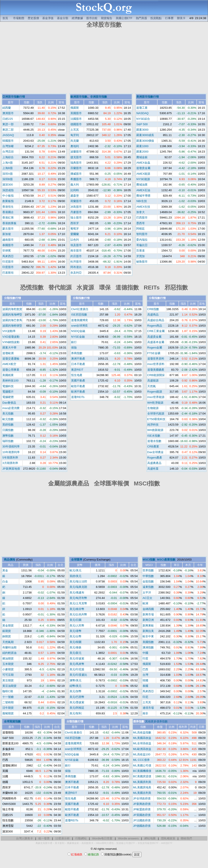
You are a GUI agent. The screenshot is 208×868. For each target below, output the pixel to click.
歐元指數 (8, 419)
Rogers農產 (155, 458)
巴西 (145, 669)
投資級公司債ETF (126, 843)
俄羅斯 (75, 108)
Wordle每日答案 (102, 838)
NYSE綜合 (143, 119)
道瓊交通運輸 (11, 359)
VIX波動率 (9, 331)
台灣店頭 (8, 152)
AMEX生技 (143, 207)
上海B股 (8, 168)
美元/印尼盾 (77, 669)
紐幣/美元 (76, 686)
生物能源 (153, 408)
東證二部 (8, 130)
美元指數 (8, 413)
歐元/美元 (76, 570)
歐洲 (145, 603)
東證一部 (8, 124)
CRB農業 (153, 446)
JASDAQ (8, 135)
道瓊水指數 (154, 441)
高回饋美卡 (87, 843)
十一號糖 (8, 697)
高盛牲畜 (153, 469)
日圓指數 (8, 430)
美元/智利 (76, 713)
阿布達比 (76, 267)
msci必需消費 (11, 408)
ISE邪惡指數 (79, 315)
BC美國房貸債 (142, 776)
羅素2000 (142, 152)
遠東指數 (148, 587)
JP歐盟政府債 (142, 809)
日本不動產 (78, 364)
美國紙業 (8, 375)
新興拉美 (148, 631)
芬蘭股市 (76, 168)
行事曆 (169, 18)
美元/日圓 (76, 620)
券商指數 (77, 353)
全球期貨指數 (12, 721)
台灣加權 (8, 146)
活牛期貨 (8, 708)
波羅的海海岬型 (12, 315)
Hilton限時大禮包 (105, 843)
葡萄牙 (75, 229)
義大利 (75, 185)
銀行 (74, 342)
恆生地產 (77, 375)
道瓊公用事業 (11, 370)
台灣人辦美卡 (24, 838)
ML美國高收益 (142, 738)
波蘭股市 (76, 152)
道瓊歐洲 (8, 353)
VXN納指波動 (11, 342)
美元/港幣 (76, 631)
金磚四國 (148, 609)
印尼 (145, 697)
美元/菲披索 (77, 658)
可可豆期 (8, 675)
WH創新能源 (155, 430)
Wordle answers (128, 838)
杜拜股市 (76, 262)
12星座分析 (63, 838)
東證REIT (77, 370)
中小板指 (8, 196)
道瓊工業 (142, 108)
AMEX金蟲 (143, 163)
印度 (145, 658)
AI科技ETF (167, 843)
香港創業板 (9, 223)
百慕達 (141, 251)
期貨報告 (107, 18)
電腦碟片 (8, 392)
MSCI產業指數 (166, 560)
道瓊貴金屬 (143, 168)
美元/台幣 (76, 636)
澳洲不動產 (78, 359)
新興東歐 (148, 626)
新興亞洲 (148, 620)
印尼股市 (8, 262)
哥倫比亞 (142, 245)
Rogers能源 (155, 392)
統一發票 (44, 838)
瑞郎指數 (8, 441)
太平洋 (147, 593)
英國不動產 (78, 381)
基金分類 (63, 18)
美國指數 (148, 642)
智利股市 (142, 234)
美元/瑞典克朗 (78, 587)
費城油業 (142, 185)
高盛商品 (153, 315)
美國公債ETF (124, 18)
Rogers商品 (155, 326)
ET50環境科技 (156, 419)
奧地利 (75, 146)
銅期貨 (7, 636)
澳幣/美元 (76, 680)
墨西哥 (141, 223)
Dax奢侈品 (9, 403)
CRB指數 (153, 309)
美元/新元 (76, 653)
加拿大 (141, 212)
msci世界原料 (156, 364)
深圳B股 (8, 179)
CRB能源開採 (156, 375)
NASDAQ (142, 113)
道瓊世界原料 (156, 359)
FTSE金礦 (154, 353)
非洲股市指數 (99, 97)
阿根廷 (141, 229)
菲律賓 (7, 251)
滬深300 (8, 185)
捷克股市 (76, 157)
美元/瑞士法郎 (78, 581)
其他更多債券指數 (156, 721)
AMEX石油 (143, 190)
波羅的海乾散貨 (12, 309)
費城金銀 (142, 157)
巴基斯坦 (8, 273)
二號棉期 (8, 702)
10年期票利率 (11, 452)
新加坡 (7, 234)
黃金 (5, 570)
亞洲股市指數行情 (14, 97)
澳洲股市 (8, 113)
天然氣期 (8, 642)
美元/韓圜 (76, 642)
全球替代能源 (156, 413)
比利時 (75, 190)
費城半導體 (143, 196)
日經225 (8, 119)
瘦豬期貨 (8, 713)
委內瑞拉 (142, 240)
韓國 (145, 680)
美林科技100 (10, 381)
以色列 (75, 240)
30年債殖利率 (11, 446)
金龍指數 (148, 581)
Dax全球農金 (156, 452)
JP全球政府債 (142, 798)
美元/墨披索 (77, 702)
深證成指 (8, 190)
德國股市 (76, 124)
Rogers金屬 (155, 348)
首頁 (5, 18)
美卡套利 (60, 843)
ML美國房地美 (142, 787)
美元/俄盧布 (77, 593)
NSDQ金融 (78, 331)
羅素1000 (142, 146)
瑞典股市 (76, 163)
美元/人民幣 (77, 626)
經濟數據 (77, 18)
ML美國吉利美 (142, 793)
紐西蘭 (7, 108)
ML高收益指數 (142, 732)
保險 (74, 348)
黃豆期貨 (8, 680)
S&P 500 (142, 124)
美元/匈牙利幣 (78, 598)
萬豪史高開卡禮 (44, 843)
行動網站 (81, 838)
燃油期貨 (8, 658)
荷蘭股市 (76, 201)
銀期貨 (7, 631)
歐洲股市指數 (79, 97)
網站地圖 (150, 838)
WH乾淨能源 (155, 403)
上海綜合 (8, 157)
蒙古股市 (8, 229)
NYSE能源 (143, 179)
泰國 (145, 686)
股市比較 (92, 18)
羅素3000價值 (145, 141)
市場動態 (19, 18)
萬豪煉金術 (73, 843)
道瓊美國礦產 (156, 370)
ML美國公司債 (142, 765)
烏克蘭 (75, 141)
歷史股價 (33, 18)
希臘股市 (76, 179)
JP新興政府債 (142, 804)
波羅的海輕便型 (12, 326)
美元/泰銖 (76, 647)
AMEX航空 (9, 364)
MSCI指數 (149, 560)
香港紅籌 (8, 218)
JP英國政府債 (142, 815)
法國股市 (76, 119)
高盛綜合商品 (156, 320)
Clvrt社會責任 (80, 309)
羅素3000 (142, 130)
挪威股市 (76, 174)
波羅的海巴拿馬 (12, 320)
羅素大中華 (9, 348)
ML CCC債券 (141, 760)
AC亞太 (147, 598)
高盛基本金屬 (156, 342)
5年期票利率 (10, 458)
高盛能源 (153, 381)
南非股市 (76, 251)
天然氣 (152, 386)
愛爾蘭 (75, 234)
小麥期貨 (8, 669)
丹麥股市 (76, 212)
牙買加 (141, 256)
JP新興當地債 (11, 469)
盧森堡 (75, 196)
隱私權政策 (168, 838)
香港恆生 (8, 207)
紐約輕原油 (9, 653)
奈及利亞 (76, 273)
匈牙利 (75, 135)
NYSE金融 (78, 337)
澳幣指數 (8, 436)
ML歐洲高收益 (142, 749)
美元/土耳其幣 (78, 603)
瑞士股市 (76, 218)
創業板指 (8, 201)
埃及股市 (76, 245)
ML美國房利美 (142, 782)
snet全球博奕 (79, 326)
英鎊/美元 (76, 576)
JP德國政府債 (142, 826)
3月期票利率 (10, 463)
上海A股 (8, 163)
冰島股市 (76, 207)
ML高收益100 (142, 754)
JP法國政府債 (142, 820)
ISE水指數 (154, 436)
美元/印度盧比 (78, 675)
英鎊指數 (8, 425)
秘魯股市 (142, 262)
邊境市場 (148, 708)
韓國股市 (8, 141)
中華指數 (148, 576)
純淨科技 (153, 425)
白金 (5, 581)
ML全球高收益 (142, 743)
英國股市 (76, 113)
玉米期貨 (8, 664)
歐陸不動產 (78, 386)
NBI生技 (141, 201)
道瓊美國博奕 (80, 320)
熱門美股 (141, 18)
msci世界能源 (156, 397)
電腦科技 (8, 386)
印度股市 (8, 267)
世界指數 (148, 570)
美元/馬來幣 (77, 664)
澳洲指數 (148, 647)
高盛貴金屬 (154, 337)
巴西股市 (142, 218)
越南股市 (8, 240)
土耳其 (75, 130)
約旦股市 (76, 256)
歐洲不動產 (78, 392)
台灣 (145, 675)
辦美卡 (181, 18)
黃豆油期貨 (9, 686)
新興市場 (148, 614)
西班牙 (75, 223)
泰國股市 (8, 245)
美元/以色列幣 (78, 614)
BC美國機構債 (142, 771)
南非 (145, 713)
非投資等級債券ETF (148, 843)
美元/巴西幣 (77, 697)
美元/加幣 (76, 691)
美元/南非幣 (77, 609)
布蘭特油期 (9, 647)
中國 (145, 653)
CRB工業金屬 (156, 331)
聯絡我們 (186, 838)
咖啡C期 (8, 691)
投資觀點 (156, 18)
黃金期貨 (8, 626)
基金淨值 (48, 18)
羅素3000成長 (145, 135)
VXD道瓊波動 (11, 337)
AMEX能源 (143, 174)
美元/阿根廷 (77, 708)
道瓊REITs (78, 397)
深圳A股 (8, 174)
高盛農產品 (154, 463)
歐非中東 (148, 636)
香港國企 (8, 212)
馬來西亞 (8, 256)
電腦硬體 (8, 397)
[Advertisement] (104, 61)
